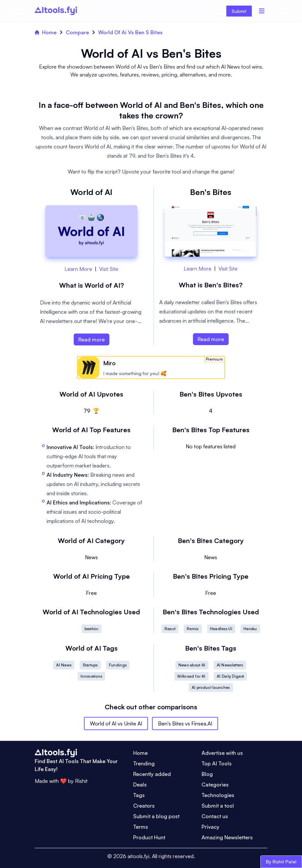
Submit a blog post (156, 816)
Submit (239, 11)
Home (46, 32)
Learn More (78, 269)
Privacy (210, 827)
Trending (144, 763)
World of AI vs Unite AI (116, 723)
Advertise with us (222, 753)
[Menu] (262, 11)
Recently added (152, 774)
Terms (141, 827)
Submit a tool (218, 806)
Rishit (81, 781)
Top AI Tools (217, 763)
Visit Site (109, 269)
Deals (140, 785)
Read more (92, 339)
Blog (207, 774)
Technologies (218, 795)
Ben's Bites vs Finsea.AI (185, 723)
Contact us (215, 816)
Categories (215, 785)
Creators (144, 806)
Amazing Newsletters (227, 837)
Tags (139, 795)
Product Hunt (149, 837)
